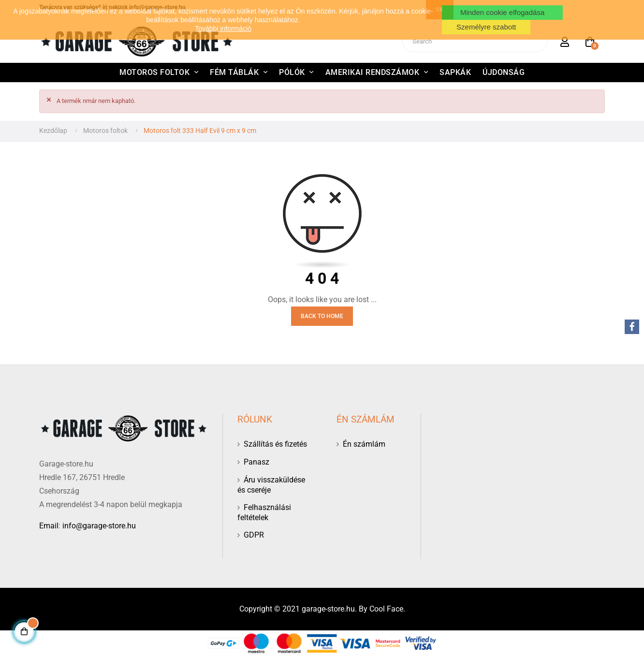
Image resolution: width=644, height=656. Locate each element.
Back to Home (322, 316)
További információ (223, 29)
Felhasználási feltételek (264, 512)
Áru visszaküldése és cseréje (271, 485)
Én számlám (364, 444)
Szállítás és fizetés (275, 444)
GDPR (254, 535)
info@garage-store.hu (99, 526)
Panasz (256, 462)
